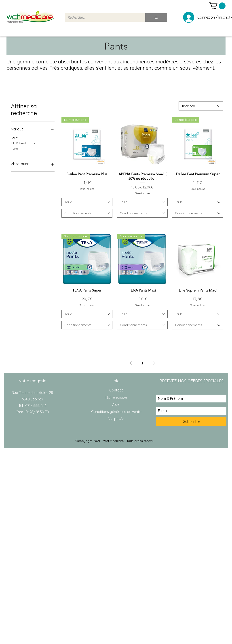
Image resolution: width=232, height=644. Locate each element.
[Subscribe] (191, 421)
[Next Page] (154, 363)
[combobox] (201, 106)
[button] (217, 6)
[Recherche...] (102, 17)
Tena (15, 148)
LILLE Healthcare (23, 143)
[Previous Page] (131, 363)
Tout (14, 138)
